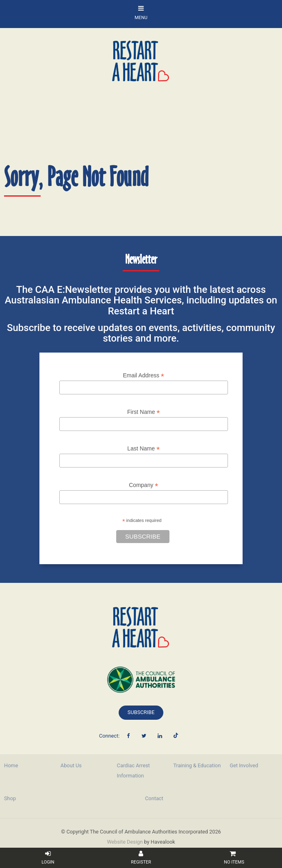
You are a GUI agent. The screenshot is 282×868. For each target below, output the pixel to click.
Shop (10, 798)
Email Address (143, 376)
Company (143, 485)
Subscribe (141, 712)
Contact (154, 798)
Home (11, 765)
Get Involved (244, 765)
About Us (71, 765)
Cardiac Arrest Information (133, 771)
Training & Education (197, 765)
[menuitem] (28, 766)
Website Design (125, 842)
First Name (144, 412)
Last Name (143, 449)
